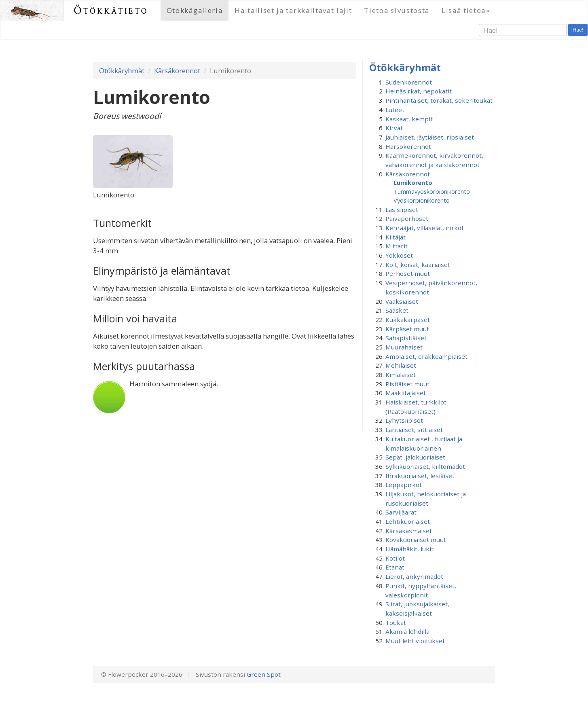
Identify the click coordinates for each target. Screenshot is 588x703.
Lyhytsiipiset (404, 420)
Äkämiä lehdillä (407, 631)
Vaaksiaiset (402, 301)
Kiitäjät (396, 237)
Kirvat (394, 128)
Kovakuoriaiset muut (416, 540)
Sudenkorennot (409, 82)
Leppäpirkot (404, 485)
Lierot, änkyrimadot (414, 576)
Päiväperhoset (407, 218)
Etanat (395, 567)
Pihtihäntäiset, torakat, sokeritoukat (439, 100)
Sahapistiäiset (406, 338)
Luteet (395, 110)
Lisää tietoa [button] (466, 10)
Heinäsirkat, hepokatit (419, 91)
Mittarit (397, 246)
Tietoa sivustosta (397, 10)
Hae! (578, 30)
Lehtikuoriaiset (408, 521)
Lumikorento (413, 182)
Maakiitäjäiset (406, 393)
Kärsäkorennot (177, 71)
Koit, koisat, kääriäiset (418, 265)
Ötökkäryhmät (122, 71)
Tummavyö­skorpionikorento (432, 191)
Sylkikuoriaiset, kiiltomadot (425, 466)
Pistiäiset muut (407, 384)
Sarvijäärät (401, 512)
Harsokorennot (408, 146)
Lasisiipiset (402, 210)
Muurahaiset (404, 347)
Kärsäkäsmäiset (409, 531)
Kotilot (395, 558)
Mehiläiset (401, 365)
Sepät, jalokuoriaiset (415, 457)
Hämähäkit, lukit (409, 549)
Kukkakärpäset (408, 320)
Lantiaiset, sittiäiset (414, 430)
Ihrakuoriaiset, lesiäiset (420, 476)
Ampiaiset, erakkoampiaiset (426, 356)
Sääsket (397, 310)
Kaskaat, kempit (409, 119)
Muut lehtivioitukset (415, 641)
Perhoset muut (408, 273)
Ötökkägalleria (195, 10)
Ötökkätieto (111, 10)
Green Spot (264, 674)
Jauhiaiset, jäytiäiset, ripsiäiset (430, 137)
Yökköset (399, 255)
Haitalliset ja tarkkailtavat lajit (293, 10)
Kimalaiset (401, 375)
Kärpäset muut (407, 329)
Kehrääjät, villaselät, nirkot (425, 228)
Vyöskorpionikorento (422, 200)
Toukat (396, 623)
